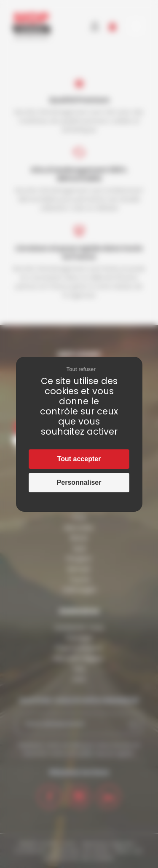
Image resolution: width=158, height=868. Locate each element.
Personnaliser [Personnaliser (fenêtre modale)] (79, 482)
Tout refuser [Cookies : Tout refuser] (81, 369)
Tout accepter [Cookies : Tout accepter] (79, 459)
